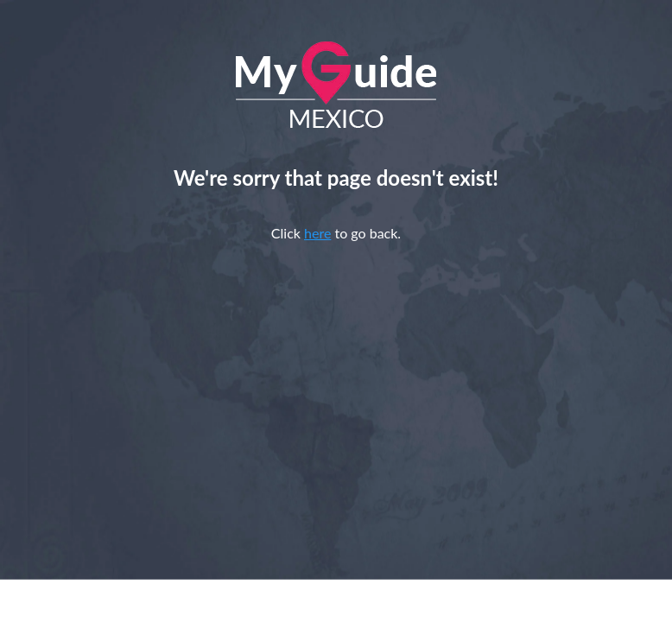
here (317, 233)
